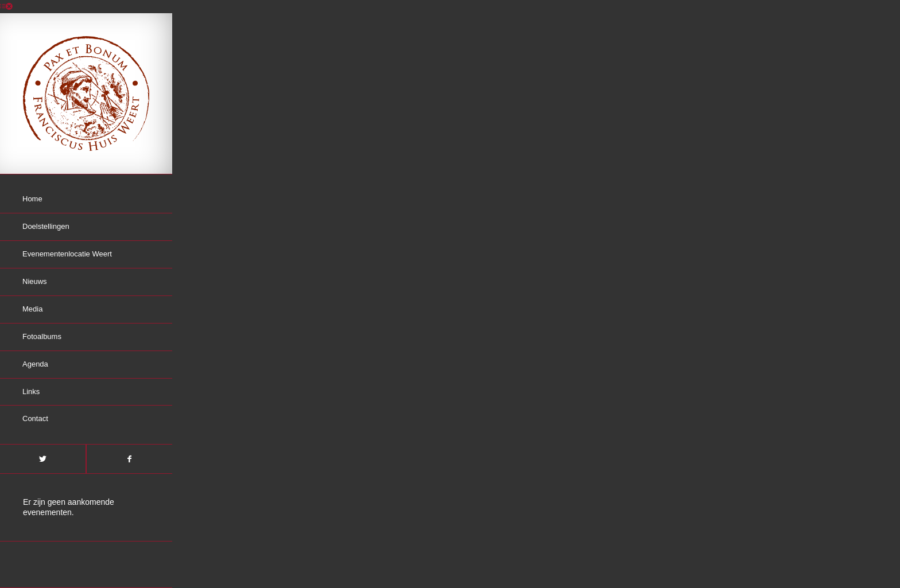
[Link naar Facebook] (129, 459)
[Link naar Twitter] (43, 459)
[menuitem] (86, 200)
